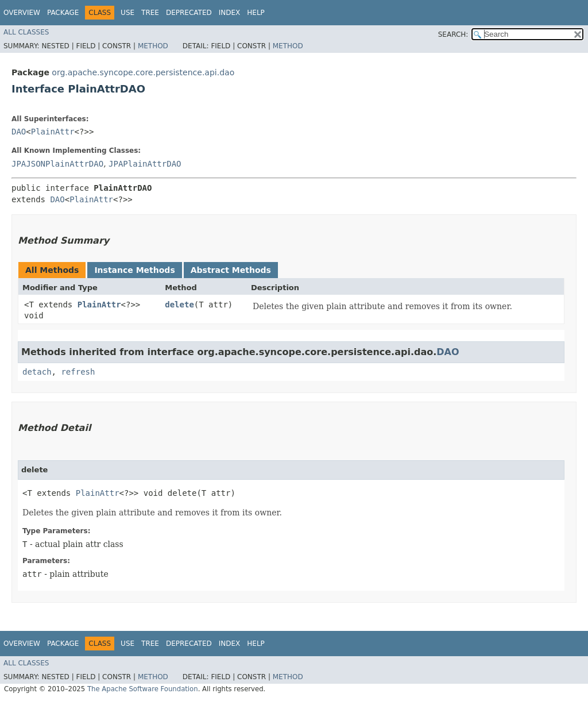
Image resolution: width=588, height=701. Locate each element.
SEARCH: (453, 34)
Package (63, 13)
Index (230, 13)
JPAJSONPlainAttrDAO (57, 164)
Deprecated (189, 13)
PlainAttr (53, 132)
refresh (78, 372)
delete (179, 305)
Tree (150, 13)
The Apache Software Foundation (143, 689)
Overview (22, 13)
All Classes (26, 32)
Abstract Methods (231, 270)
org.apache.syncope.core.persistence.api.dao (143, 72)
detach (37, 372)
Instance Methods (134, 270)
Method (153, 46)
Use (127, 13)
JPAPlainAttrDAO (145, 164)
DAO (19, 132)
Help (256, 13)
